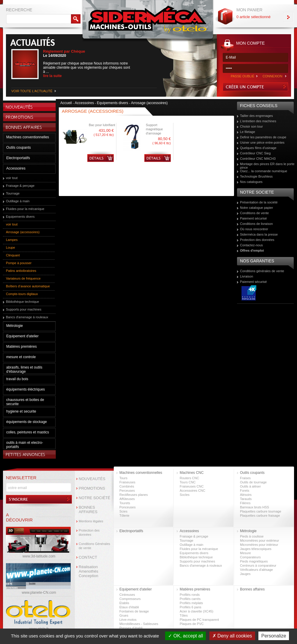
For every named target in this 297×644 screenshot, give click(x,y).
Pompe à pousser (19, 263)
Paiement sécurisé (253, 218)
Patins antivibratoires (21, 271)
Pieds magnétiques (254, 561)
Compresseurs (130, 599)
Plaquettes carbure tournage (261, 511)
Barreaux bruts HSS (255, 507)
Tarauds (246, 499)
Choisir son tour (251, 126)
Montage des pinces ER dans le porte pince (267, 166)
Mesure (245, 553)
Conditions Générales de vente (94, 546)
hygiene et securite (21, 411)
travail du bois (17, 379)
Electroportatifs (18, 158)
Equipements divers (20, 217)
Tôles (184, 615)
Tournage (13, 193)
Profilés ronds (190, 595)
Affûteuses (127, 499)
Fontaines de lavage (134, 611)
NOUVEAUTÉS (92, 479)
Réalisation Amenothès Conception (89, 571)
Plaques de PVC (192, 624)
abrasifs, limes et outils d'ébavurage (24, 369)
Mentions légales (91, 521)
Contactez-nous (251, 245)
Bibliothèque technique (22, 302)
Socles (185, 495)
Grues (124, 615)
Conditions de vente (254, 213)
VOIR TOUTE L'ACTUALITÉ (32, 91)
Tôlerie (124, 515)
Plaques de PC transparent (199, 620)
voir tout (12, 178)
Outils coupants (19, 148)
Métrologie (15, 326)
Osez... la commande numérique (264, 171)
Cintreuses (127, 595)
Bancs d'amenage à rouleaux (27, 317)
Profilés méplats (191, 603)
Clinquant (13, 255)
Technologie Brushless (256, 176)
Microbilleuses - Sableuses (139, 624)
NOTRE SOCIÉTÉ (94, 498)
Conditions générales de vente (262, 271)
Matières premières (22, 347)
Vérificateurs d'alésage (256, 570)
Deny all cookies (232, 636)
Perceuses (127, 491)
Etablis (124, 603)
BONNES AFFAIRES (88, 510)
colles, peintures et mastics (28, 432)
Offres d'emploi (252, 250)
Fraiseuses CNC (192, 486)
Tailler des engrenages (256, 116)
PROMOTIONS (92, 488)
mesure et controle (21, 357)
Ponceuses (127, 507)
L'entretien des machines (258, 121)
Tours (123, 478)
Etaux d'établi (129, 607)
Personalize (274, 636)
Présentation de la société (259, 202)
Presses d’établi (131, 628)
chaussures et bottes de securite (25, 402)
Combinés (127, 486)
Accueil (66, 103)
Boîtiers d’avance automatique (28, 286)
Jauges (245, 574)
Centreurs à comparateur (258, 565)
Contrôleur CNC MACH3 (258, 159)
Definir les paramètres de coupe (263, 137)
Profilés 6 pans (191, 607)
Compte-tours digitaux (22, 294)
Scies (123, 511)
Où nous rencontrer (254, 229)
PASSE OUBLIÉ (243, 76)
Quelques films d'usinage (258, 148)
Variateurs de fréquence (23, 278)
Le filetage (248, 132)
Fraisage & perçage (20, 186)
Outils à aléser (250, 486)
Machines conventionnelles (28, 137)
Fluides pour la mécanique (25, 209)
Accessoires (16, 168)
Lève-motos (128, 620)
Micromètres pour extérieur (259, 540)
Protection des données (257, 240)
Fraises (245, 478)
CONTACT (88, 557)
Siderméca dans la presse (259, 234)
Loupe (11, 247)
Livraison (247, 276)
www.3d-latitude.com (39, 556)
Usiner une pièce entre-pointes (262, 142)
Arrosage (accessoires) (23, 232)
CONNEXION (272, 76)
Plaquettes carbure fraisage (260, 515)
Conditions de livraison (256, 224)
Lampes (12, 240)
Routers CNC (189, 478)
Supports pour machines (24, 309)
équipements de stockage (27, 422)
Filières (245, 503)
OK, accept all (185, 636)
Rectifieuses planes (134, 495)
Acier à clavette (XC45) (196, 611)
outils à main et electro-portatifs (25, 445)
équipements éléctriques (26, 389)
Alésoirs (246, 495)
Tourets (125, 503)
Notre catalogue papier (256, 208)
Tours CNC (188, 482)
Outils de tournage (253, 482)
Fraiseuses (127, 482)
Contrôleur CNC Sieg (255, 153)
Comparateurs (250, 557)
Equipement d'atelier (22, 336)
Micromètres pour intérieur (259, 545)
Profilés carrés (190, 599)
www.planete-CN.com (39, 593)
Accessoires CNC (192, 491)
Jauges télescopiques (256, 549)
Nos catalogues (251, 182)
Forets (245, 491)
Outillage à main (18, 201)
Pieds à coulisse (252, 536)
